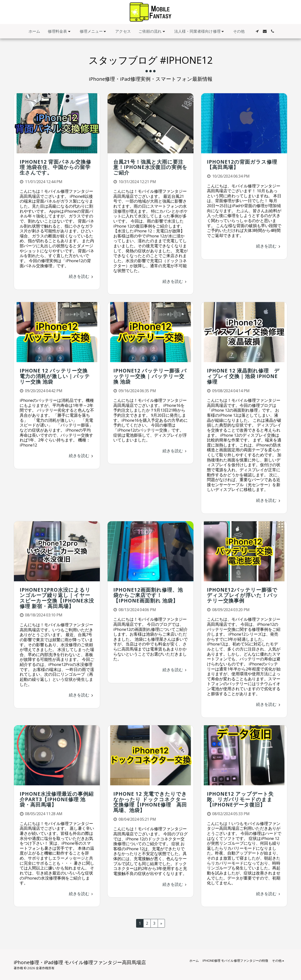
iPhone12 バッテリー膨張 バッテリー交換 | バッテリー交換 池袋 (150, 376)
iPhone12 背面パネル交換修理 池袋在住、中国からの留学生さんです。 (55, 167)
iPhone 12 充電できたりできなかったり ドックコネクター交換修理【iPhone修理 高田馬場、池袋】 (150, 802)
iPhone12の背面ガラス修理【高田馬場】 (242, 164)
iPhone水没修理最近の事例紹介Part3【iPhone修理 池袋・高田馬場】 (57, 799)
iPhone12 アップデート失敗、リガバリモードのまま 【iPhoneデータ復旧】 (240, 799)
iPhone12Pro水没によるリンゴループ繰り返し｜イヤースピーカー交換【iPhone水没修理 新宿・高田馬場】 (57, 598)
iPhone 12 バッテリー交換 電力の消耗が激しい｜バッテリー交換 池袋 (56, 376)
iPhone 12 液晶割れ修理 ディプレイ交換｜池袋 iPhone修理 (243, 376)
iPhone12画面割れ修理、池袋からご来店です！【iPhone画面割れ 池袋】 (148, 595)
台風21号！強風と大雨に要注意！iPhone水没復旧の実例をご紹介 (150, 167)
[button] (60, 31)
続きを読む (82, 276)
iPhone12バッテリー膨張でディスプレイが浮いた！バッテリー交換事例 (243, 595)
